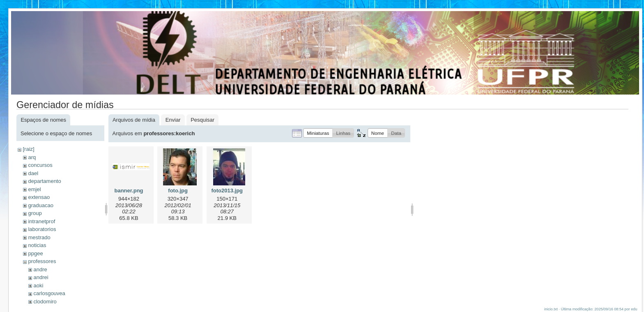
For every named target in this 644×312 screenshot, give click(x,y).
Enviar (173, 120)
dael (33, 173)
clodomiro (45, 302)
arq (32, 157)
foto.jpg (178, 191)
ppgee (35, 253)
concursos (40, 165)
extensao (39, 197)
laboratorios (42, 229)
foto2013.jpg (227, 191)
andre (40, 269)
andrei (41, 277)
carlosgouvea (49, 293)
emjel (34, 189)
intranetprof (41, 221)
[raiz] (28, 149)
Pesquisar (202, 120)
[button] (318, 133)
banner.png (129, 191)
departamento (44, 181)
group (35, 213)
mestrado (39, 237)
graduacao (40, 205)
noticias (37, 245)
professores (42, 261)
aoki (38, 285)
